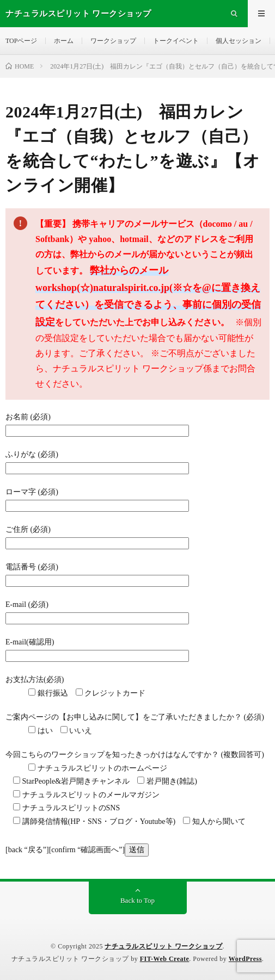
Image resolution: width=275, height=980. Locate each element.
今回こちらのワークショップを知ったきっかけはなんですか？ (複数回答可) (135, 755)
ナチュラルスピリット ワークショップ (163, 946)
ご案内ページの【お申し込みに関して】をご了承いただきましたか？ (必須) (135, 717)
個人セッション (239, 41)
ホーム (64, 41)
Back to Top (137, 900)
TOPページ (21, 41)
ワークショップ (113, 41)
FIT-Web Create (165, 959)
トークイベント (176, 41)
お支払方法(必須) (35, 680)
